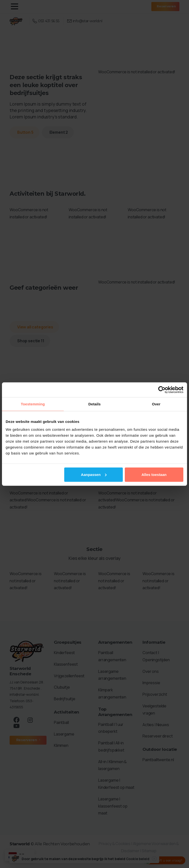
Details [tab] (94, 404)
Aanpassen (94, 474)
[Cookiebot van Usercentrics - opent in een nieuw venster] (162, 390)
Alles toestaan (154, 474)
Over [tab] (156, 404)
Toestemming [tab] (33, 404)
